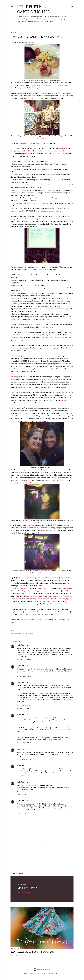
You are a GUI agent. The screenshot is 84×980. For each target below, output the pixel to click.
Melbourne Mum (21, 472)
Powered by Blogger (42, 970)
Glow (46, 384)
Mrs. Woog (65, 400)
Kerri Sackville (39, 85)
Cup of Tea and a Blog (47, 573)
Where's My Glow (55, 337)
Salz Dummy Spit (63, 599)
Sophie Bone (50, 85)
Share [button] (12, 630)
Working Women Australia (39, 599)
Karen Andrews (61, 85)
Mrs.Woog (14, 377)
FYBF (23, 634)
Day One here (29, 43)
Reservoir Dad (19, 340)
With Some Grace (54, 591)
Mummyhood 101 (44, 571)
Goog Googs (15, 151)
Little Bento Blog (46, 588)
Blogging (18, 634)
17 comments (27, 892)
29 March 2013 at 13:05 (24, 708)
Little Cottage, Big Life (34, 596)
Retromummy (67, 337)
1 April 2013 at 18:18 (23, 776)
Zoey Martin (64, 148)
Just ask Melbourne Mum (33, 483)
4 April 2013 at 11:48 (23, 794)
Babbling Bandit (45, 601)
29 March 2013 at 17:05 (24, 743)
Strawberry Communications (34, 324)
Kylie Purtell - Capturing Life (33, 9)
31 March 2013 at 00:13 (24, 759)
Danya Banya (42, 138)
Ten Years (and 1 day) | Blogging (33, 952)
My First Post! (27, 888)
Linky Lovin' (29, 634)
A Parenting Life (23, 588)
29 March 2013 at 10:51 (24, 659)
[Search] (72, 6)
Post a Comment (21, 956)
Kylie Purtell (22, 645)
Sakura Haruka (26, 705)
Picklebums (28, 335)
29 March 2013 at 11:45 (24, 676)
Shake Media (28, 151)
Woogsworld (43, 337)
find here (49, 327)
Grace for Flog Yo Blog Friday (38, 620)
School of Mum (16, 599)
